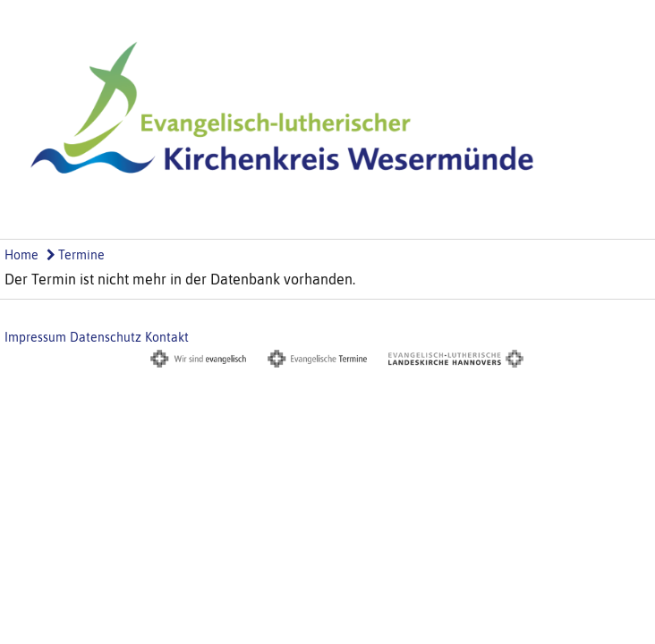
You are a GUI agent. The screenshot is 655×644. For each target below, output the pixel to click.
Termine (76, 255)
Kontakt (167, 337)
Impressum (35, 337)
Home (21, 255)
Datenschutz (106, 337)
